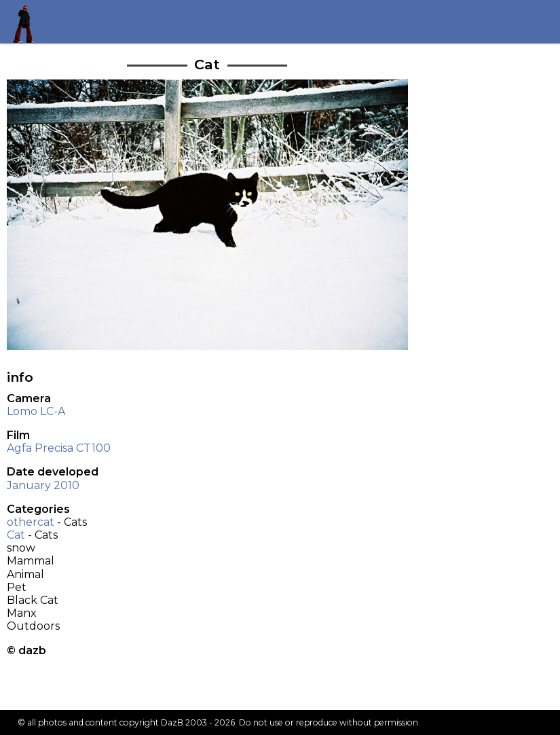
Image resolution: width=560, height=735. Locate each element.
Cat (16, 535)
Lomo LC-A (36, 411)
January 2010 (43, 485)
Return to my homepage (28, 21)
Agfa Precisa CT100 (59, 448)
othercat (31, 522)
